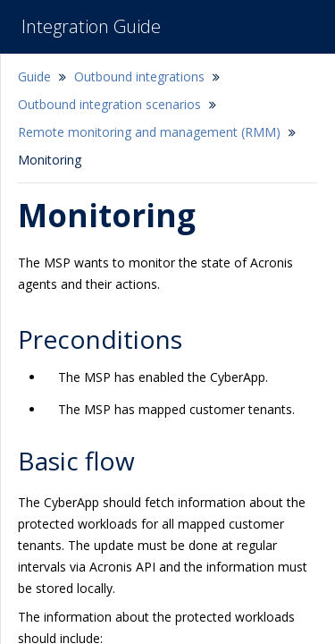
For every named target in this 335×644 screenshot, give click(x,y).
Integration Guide (91, 26)
